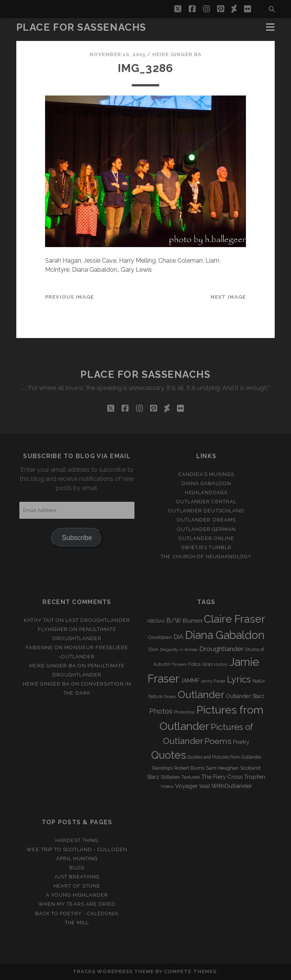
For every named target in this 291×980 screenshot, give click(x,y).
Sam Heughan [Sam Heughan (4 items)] (222, 768)
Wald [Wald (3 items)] (205, 786)
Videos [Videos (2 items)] (167, 786)
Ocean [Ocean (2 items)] (170, 697)
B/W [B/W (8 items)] (174, 621)
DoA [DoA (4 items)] (153, 649)
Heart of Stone (77, 886)
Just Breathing (77, 877)
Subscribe (77, 538)
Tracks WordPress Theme (113, 971)
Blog (77, 868)
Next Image (228, 297)
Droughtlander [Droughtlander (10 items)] (221, 649)
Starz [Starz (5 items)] (153, 777)
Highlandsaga (207, 492)
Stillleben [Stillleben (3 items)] (170, 777)
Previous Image (70, 297)
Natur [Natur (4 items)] (259, 681)
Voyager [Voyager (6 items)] (186, 786)
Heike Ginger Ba (177, 54)
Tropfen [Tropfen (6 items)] (255, 777)
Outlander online (207, 538)
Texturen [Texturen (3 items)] (191, 777)
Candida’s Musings (207, 474)
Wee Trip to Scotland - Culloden (77, 849)
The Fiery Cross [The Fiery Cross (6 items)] (222, 777)
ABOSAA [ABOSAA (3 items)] (156, 621)
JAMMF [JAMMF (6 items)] (190, 681)
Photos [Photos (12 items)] (161, 711)
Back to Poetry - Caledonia (77, 913)
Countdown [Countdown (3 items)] (160, 637)
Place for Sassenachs (81, 27)
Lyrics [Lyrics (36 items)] (239, 679)
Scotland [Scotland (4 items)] (250, 768)
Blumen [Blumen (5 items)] (192, 621)
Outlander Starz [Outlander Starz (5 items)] (245, 696)
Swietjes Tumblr (206, 547)
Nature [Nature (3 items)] (155, 697)
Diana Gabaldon (207, 483)
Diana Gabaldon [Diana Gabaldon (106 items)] (225, 635)
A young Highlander (77, 895)
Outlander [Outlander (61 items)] (201, 694)
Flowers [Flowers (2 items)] (179, 664)
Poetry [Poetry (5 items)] (241, 742)
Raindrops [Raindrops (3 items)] (163, 768)
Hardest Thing (77, 840)
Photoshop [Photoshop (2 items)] (184, 712)
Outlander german (207, 529)
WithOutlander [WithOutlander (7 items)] (232, 786)
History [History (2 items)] (221, 664)
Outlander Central (206, 502)
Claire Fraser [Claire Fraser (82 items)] (235, 619)
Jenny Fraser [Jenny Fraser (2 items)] (213, 681)
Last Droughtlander (98, 620)
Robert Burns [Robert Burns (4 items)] (189, 768)
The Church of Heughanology (206, 557)
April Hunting (77, 859)
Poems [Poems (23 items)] (218, 741)
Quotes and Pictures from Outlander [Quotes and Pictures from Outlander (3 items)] (225, 757)
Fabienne (39, 647)
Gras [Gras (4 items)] (207, 664)
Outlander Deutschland (206, 511)
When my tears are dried (77, 904)
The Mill (77, 923)
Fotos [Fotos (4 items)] (194, 664)
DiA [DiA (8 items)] (178, 637)
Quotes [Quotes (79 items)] (169, 755)
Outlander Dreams (206, 520)
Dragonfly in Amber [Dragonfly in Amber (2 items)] (179, 650)
